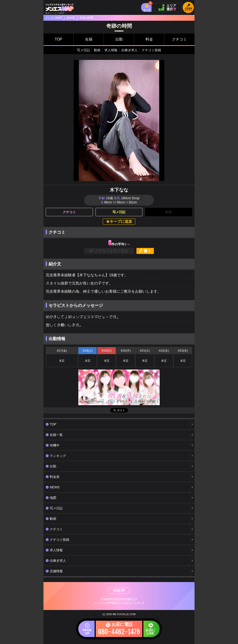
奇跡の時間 (86, 18)
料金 (149, 39)
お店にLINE (146, 631)
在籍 (89, 39)
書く (147, 251)
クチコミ (179, 39)
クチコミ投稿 (151, 50)
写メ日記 (83, 50)
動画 (97, 50)
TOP (58, 39)
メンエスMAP (54, 18)
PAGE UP (119, 590)
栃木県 (71, 18)
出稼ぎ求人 (129, 50)
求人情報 (111, 50)
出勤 (119, 39)
